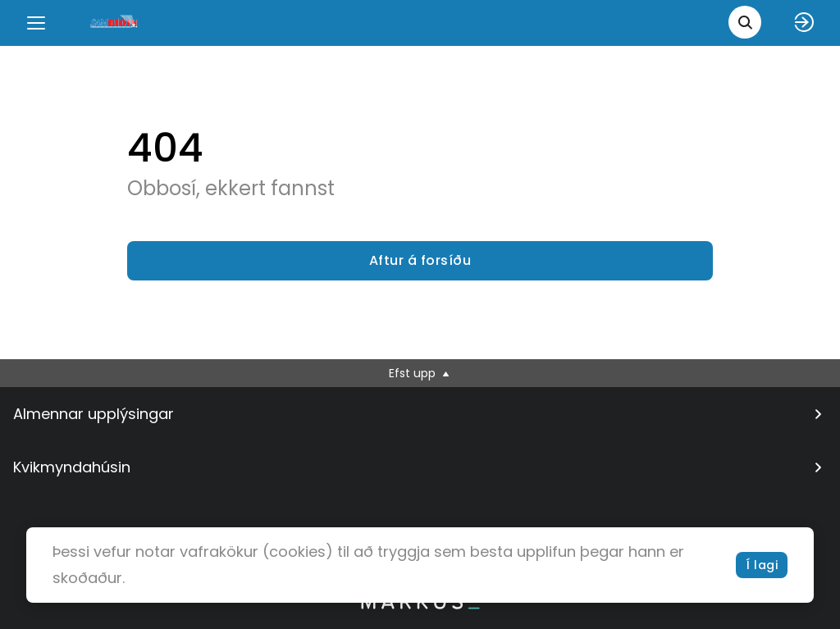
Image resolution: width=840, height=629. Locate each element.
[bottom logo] (420, 605)
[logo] (115, 23)
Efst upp (420, 373)
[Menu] (36, 23)
